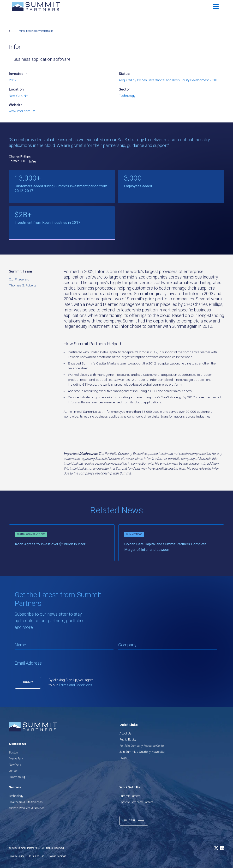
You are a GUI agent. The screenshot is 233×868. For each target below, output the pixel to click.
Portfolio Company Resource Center (142, 746)
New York (15, 765)
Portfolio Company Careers (136, 802)
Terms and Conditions (75, 685)
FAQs (123, 758)
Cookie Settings (57, 856)
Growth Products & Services (27, 808)
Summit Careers (130, 796)
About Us (125, 734)
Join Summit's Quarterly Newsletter (142, 752)
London (14, 771)
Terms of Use (36, 856)
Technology (16, 796)
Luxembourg (17, 777)
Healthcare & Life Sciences (26, 802)
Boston (13, 753)
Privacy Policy (17, 856)
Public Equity (128, 740)
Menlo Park (16, 759)
